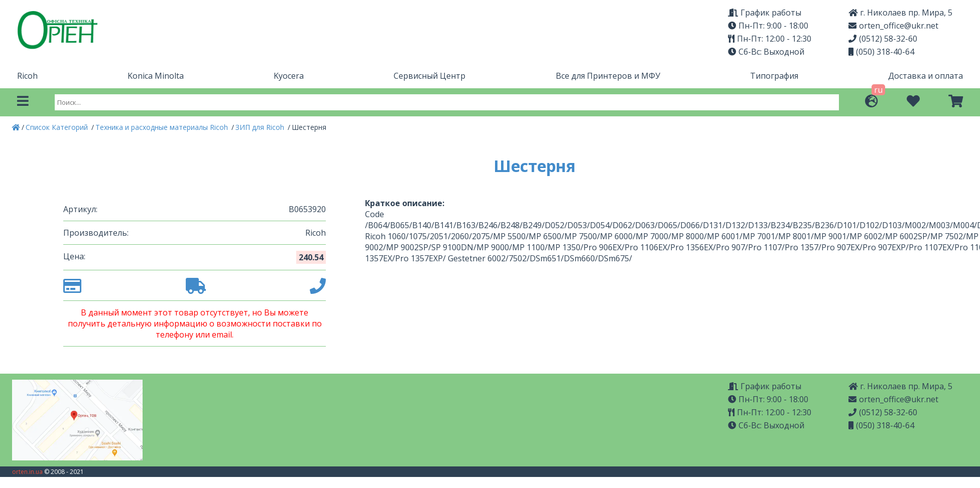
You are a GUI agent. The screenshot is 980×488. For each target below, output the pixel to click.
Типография (774, 76)
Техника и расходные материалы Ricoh (163, 127)
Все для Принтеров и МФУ (608, 76)
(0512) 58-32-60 (883, 39)
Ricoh (27, 76)
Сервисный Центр (430, 76)
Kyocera (289, 76)
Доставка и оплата (926, 76)
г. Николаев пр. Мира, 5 (900, 13)
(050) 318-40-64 (881, 52)
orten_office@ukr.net (893, 26)
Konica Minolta (156, 76)
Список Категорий (58, 127)
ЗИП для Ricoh (261, 127)
